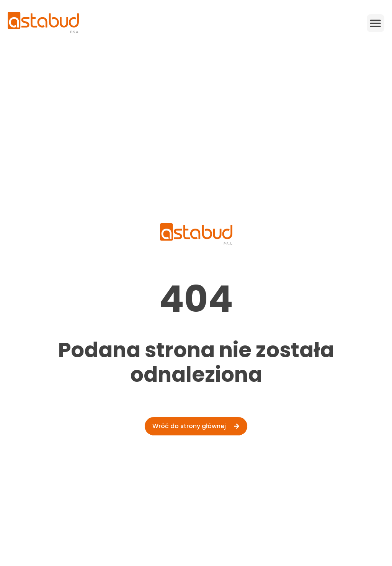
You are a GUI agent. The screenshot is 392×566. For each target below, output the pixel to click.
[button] (376, 23)
